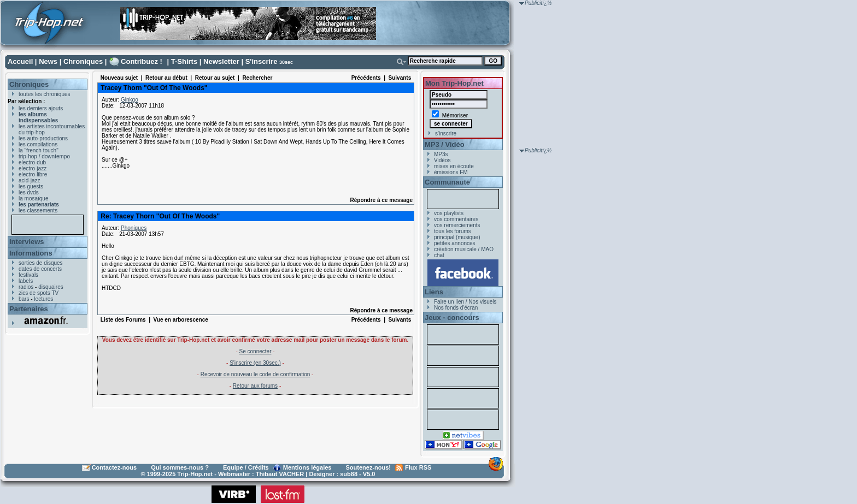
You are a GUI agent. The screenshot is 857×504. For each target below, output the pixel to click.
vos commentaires (456, 219)
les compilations (38, 144)
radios (26, 287)
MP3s (441, 154)
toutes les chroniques (45, 94)
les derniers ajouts (41, 108)
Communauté (447, 182)
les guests (31, 186)
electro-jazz (33, 168)
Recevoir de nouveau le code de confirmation (256, 374)
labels (26, 281)
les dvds (29, 192)
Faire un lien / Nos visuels (465, 302)
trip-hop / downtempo (44, 156)
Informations (31, 253)
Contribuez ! (142, 61)
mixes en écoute (454, 166)
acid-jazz (29, 180)
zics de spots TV (39, 293)
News (48, 61)
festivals (28, 275)
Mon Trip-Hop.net (454, 83)
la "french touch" (39, 150)
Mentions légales (307, 467)
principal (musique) (457, 237)
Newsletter (221, 61)
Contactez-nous (115, 467)
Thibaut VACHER (280, 474)
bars (24, 299)
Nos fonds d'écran (456, 308)
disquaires (51, 287)
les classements (38, 211)
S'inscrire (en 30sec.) (255, 363)
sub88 (349, 474)
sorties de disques (41, 263)
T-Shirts (184, 61)
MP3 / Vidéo (445, 144)
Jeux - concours (452, 318)
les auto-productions (43, 138)
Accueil (20, 61)
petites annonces (455, 243)
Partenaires (29, 309)
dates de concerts (40, 269)
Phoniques (134, 228)
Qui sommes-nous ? (180, 467)
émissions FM (451, 172)
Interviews (27, 242)
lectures (43, 299)
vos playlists (449, 213)
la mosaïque (33, 198)
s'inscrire (446, 134)
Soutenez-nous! (369, 467)
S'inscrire (262, 61)
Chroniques (83, 61)
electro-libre (33, 174)
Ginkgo (130, 100)
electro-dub (32, 162)
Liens (434, 292)
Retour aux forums (255, 386)
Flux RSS (418, 467)
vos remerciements (457, 225)
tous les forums (453, 231)
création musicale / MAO (464, 249)
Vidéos (442, 160)
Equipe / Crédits (246, 467)
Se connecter (256, 351)
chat (439, 255)
